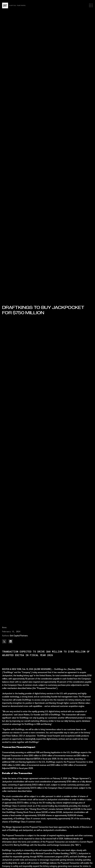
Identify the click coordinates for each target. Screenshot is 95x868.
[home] (14, 5)
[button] (91, 5)
